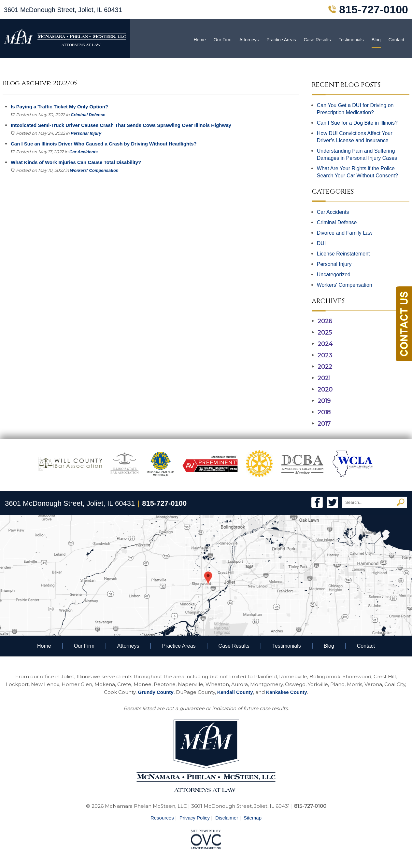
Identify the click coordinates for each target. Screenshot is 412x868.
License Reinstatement (343, 254)
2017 (321, 424)
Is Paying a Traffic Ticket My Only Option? (59, 107)
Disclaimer (227, 818)
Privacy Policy (195, 818)
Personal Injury (86, 133)
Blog (376, 40)
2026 (322, 321)
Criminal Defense (88, 115)
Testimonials (351, 40)
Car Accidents (84, 152)
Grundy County (156, 692)
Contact (396, 40)
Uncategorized (334, 275)
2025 (322, 333)
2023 (322, 355)
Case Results (317, 40)
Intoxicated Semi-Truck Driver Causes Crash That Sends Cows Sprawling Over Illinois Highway (121, 125)
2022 (322, 367)
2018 (321, 412)
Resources (162, 818)
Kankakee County (287, 692)
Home (199, 40)
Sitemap (253, 818)
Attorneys (249, 40)
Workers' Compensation (94, 170)
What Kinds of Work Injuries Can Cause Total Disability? (76, 162)
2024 (322, 344)
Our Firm (223, 40)
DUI (321, 243)
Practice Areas (281, 40)
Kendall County (235, 692)
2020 (322, 390)
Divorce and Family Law (345, 233)
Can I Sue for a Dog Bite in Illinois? (357, 123)
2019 (321, 401)
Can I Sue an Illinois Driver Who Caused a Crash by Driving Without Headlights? (104, 144)
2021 (321, 378)
